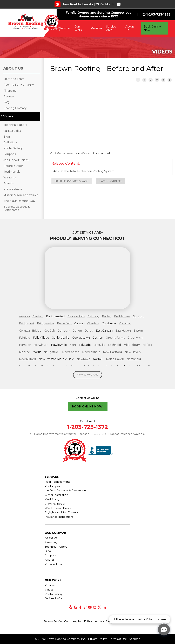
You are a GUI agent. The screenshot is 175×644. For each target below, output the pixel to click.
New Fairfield (91, 352)
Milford (147, 345)
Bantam (38, 316)
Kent (73, 345)
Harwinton (41, 345)
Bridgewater (46, 323)
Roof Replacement (57, 482)
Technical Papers (15, 125)
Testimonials (12, 172)
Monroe (25, 352)
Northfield (134, 359)
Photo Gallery (13, 148)
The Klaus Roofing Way (19, 201)
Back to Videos (110, 181)
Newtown (83, 359)
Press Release (13, 189)
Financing (10, 91)
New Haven (133, 352)
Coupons (10, 154)
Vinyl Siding (52, 499)
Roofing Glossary (15, 108)
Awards (8, 183)
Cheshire (93, 323)
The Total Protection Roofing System (89, 171)
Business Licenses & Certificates (17, 208)
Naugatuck (52, 352)
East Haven (123, 331)
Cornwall (125, 323)
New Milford (28, 359)
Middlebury (132, 345)
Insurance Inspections (59, 517)
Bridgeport (27, 323)
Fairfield (25, 338)
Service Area (111, 28)
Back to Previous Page (72, 181)
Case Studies (12, 131)
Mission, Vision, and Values (21, 195)
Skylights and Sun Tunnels (62, 512)
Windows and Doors (58, 508)
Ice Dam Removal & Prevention (65, 490)
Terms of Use (118, 639)
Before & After (13, 166)
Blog (7, 137)
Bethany (93, 316)
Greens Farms (115, 338)
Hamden (25, 345)
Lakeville (99, 345)
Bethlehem (122, 316)
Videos (9, 116)
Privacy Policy (97, 639)
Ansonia (24, 316)
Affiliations (10, 142)
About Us (130, 28)
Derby (89, 331)
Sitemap (135, 639)
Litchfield (115, 345)
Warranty (10, 177)
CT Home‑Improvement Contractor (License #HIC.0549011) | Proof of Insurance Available (88, 434)
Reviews (96, 28)
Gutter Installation (56, 495)
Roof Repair (52, 486)
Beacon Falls (76, 316)
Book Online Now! (88, 406)
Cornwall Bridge (30, 331)
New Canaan (71, 352)
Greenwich (135, 338)
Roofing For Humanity (19, 85)
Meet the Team (14, 79)
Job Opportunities (16, 160)
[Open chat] (164, 629)
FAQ (6, 102)
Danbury (64, 331)
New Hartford (113, 352)
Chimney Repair (55, 504)
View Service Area (88, 375)
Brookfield (64, 323)
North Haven (115, 359)
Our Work (78, 28)
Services (65, 28)
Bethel (107, 316)
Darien (77, 331)
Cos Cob (50, 331)
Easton (138, 331)
